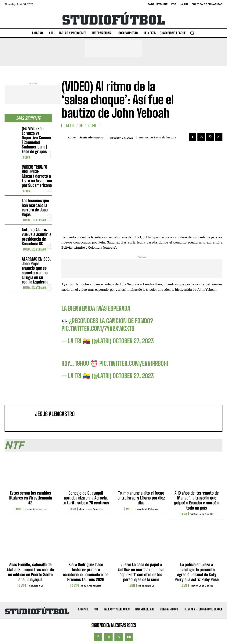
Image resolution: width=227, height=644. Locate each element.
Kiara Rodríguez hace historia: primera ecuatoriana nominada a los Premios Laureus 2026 (86, 572)
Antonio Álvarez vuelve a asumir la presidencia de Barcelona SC (37, 237)
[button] (192, 33)
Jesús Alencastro (91, 137)
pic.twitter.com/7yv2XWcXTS (98, 328)
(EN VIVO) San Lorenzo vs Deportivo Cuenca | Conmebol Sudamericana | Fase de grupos (36, 140)
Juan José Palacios (91, 509)
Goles (26, 157)
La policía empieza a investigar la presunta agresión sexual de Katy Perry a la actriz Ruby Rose (197, 572)
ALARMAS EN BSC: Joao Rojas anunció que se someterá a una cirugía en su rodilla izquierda (36, 270)
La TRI (70, 126)
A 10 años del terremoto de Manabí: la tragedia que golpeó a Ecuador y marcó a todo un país (197, 500)
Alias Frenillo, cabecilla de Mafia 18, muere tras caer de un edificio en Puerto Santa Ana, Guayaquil (30, 572)
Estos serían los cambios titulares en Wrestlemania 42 (30, 498)
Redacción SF (36, 586)
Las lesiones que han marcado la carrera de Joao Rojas (35, 207)
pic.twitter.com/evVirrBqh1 (134, 363)
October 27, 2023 (133, 341)
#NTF (19, 509)
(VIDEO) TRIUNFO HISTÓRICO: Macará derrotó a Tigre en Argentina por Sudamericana (37, 176)
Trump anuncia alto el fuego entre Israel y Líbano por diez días (141, 498)
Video (92, 126)
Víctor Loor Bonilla (202, 514)
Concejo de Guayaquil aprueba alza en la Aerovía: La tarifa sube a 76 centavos (86, 498)
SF (81, 126)
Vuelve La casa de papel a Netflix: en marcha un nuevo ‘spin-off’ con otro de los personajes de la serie (141, 572)
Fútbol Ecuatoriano (34, 220)
